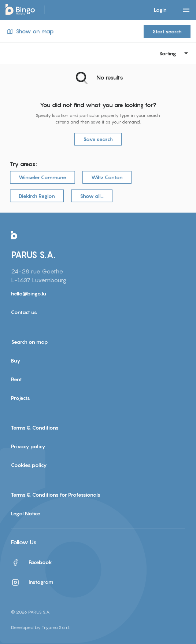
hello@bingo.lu (29, 293)
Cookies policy (29, 465)
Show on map (30, 31)
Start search (167, 31)
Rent (16, 379)
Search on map (29, 342)
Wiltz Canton (107, 177)
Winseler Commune (42, 177)
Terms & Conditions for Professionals (56, 495)
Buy (16, 360)
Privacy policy (28, 446)
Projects (21, 398)
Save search (98, 139)
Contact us (24, 312)
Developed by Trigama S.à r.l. (40, 627)
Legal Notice (26, 513)
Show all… (92, 196)
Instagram (32, 582)
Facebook (32, 563)
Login (160, 10)
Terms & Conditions (35, 428)
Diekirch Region (37, 196)
